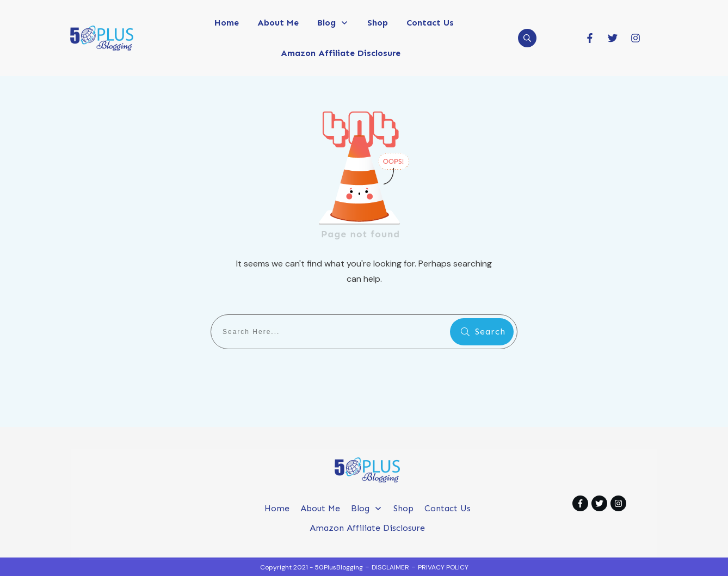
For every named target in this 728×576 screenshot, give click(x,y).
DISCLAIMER (390, 567)
